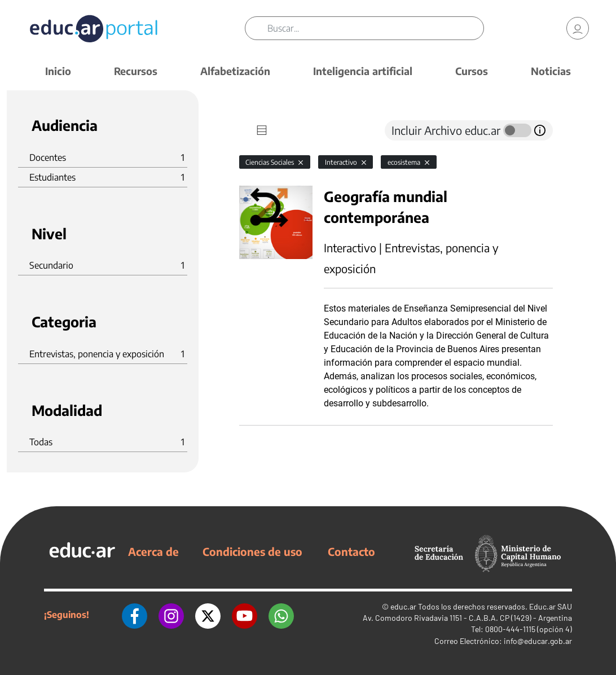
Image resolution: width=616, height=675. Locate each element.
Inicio (58, 71)
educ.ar (403, 606)
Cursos (472, 71)
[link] (578, 28)
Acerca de (153, 551)
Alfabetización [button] (235, 71)
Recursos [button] (136, 71)
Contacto (351, 551)
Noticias (551, 71)
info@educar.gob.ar (538, 641)
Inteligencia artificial (363, 71)
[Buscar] (375, 28)
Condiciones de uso (252, 551)
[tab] (262, 130)
